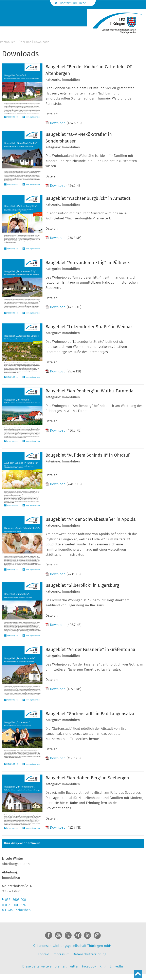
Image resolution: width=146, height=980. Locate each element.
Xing (103, 966)
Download (58, 123)
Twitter (73, 966)
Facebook (89, 966)
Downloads (42, 42)
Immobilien (8, 42)
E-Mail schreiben (18, 910)
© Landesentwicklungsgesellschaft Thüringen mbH (72, 946)
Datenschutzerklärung (90, 954)
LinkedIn (116, 966)
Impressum (61, 954)
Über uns (25, 42)
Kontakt (44, 954)
